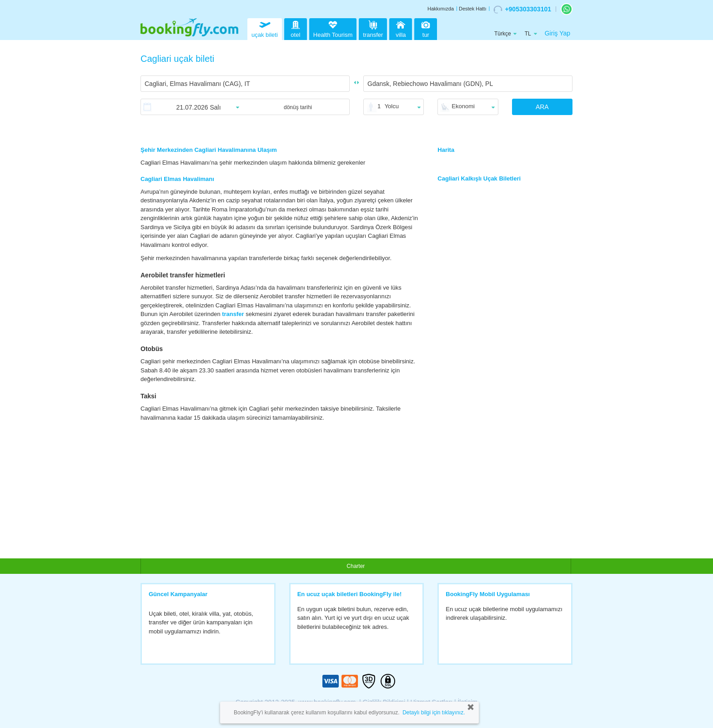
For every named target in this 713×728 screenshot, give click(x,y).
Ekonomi (463, 106)
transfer (373, 28)
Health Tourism (333, 30)
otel (296, 28)
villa (401, 28)
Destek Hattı (473, 9)
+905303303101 (522, 10)
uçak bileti (265, 28)
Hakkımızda (441, 9)
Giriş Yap (557, 33)
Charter (356, 566)
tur (426, 28)
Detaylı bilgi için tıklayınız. (434, 713)
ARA (542, 107)
